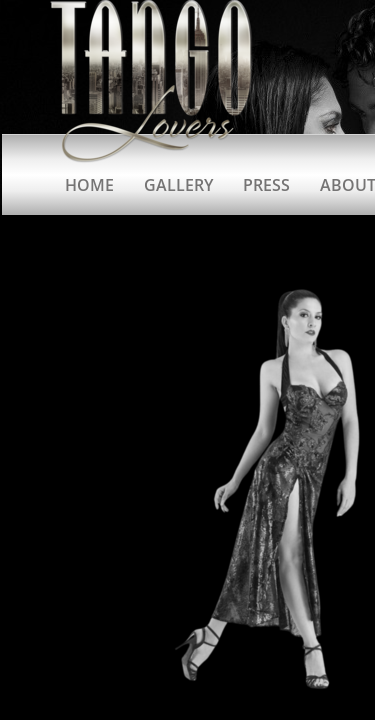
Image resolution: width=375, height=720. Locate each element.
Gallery (178, 185)
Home (89, 185)
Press (266, 185)
